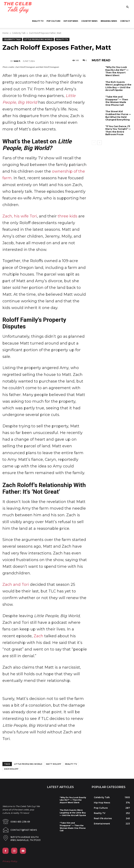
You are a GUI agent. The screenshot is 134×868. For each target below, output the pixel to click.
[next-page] (100, 143)
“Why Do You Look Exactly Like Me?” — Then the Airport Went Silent (117, 71)
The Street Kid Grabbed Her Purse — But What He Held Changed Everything (118, 116)
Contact (125, 21)
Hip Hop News (71, 21)
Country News (89, 21)
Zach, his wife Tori (20, 216)
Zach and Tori (16, 584)
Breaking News (109, 21)
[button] (127, 7)
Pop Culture (53, 21)
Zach (38, 636)
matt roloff (54, 764)
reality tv (71, 764)
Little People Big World (38, 39)
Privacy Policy (10, 858)
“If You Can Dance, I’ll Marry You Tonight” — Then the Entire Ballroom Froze (118, 130)
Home (5, 33)
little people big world (28, 764)
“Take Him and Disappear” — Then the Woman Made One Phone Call (117, 101)
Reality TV (38, 21)
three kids (68, 216)
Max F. (17, 61)
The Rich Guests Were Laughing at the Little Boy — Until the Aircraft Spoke (118, 86)
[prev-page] (94, 143)
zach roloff (11, 769)
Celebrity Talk (19, 33)
